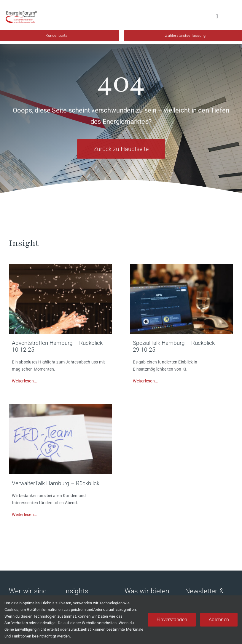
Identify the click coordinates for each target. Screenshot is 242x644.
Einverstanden (172, 620)
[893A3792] (60, 406)
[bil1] (60, 266)
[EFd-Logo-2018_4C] (21, 13)
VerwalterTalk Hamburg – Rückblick (56, 483)
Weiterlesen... (25, 381)
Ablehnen (219, 620)
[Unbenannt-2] (181, 266)
